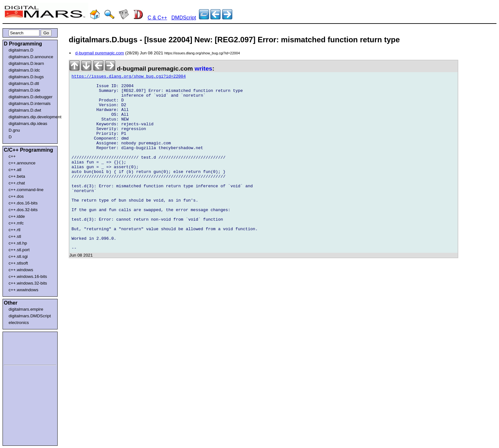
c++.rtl (14, 230)
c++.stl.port (19, 250)
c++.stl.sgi (18, 256)
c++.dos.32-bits (23, 210)
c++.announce (22, 163)
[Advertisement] (23, 347)
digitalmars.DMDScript (30, 316)
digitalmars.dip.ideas (28, 124)
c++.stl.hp (18, 243)
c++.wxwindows (23, 290)
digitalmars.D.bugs (26, 77)
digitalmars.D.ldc (24, 70)
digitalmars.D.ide (24, 90)
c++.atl (15, 170)
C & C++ (157, 18)
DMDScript (184, 18)
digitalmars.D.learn (26, 63)
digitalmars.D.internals (30, 103)
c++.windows (21, 270)
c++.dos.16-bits (23, 203)
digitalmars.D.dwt (25, 110)
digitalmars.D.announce (31, 57)
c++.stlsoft (18, 263)
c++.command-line (26, 190)
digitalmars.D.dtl (24, 83)
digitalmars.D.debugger (31, 97)
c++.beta (17, 176)
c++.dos (16, 196)
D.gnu (14, 130)
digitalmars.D (21, 50)
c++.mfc (16, 223)
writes (204, 69)
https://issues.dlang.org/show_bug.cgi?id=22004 (129, 77)
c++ (12, 156)
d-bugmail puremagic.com (99, 53)
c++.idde (17, 216)
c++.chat (17, 183)
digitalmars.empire (26, 309)
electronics (19, 323)
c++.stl (15, 236)
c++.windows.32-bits (28, 283)
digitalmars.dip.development (31, 117)
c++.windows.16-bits (28, 276)
